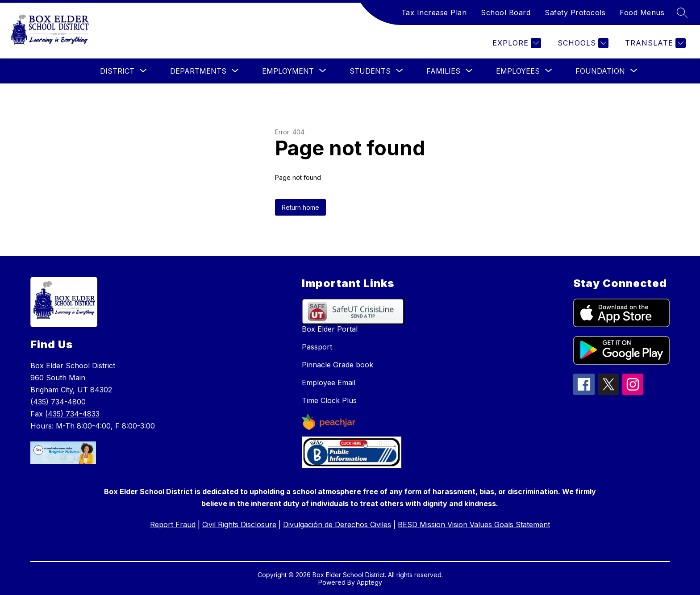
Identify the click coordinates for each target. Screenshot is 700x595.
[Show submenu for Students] (370, 71)
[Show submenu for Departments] (198, 71)
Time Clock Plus (329, 400)
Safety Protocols (575, 12)
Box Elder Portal (330, 329)
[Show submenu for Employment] (288, 71)
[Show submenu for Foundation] (600, 71)
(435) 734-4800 (58, 402)
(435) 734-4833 (72, 414)
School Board (506, 12)
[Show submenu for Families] (443, 71)
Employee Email (329, 383)
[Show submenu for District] (117, 71)
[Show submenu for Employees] (518, 71)
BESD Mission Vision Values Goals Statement (474, 524)
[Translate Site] (654, 43)
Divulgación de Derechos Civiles (337, 524)
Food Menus (642, 12)
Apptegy (369, 582)
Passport (317, 347)
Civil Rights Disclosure (239, 524)
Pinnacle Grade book (337, 365)
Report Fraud (173, 524)
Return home (300, 207)
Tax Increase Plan (434, 12)
